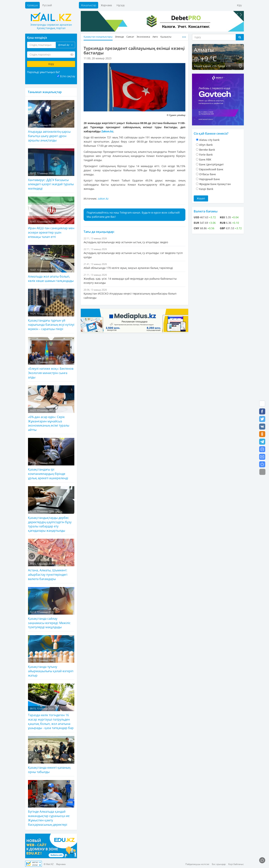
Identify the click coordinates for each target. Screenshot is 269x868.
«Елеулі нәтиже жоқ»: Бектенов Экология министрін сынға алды (51, 358)
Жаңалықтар (89, 5)
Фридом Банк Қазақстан (215, 184)
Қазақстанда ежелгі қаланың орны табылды (51, 755)
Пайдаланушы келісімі (197, 864)
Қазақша (32, 5)
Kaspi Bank (206, 189)
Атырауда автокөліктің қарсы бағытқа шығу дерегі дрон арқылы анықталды (51, 121)
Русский (47, 5)
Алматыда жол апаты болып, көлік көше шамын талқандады (51, 264)
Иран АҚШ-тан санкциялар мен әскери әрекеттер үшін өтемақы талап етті (51, 218)
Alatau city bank (209, 140)
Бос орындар (219, 864)
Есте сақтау (68, 76)
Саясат (130, 37)
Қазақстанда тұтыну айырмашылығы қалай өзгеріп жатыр (51, 656)
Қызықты (166, 37)
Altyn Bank (206, 145)
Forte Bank (206, 155)
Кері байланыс (236, 864)
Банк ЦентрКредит (211, 164)
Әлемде (119, 37)
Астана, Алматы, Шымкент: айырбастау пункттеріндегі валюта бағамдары (51, 560)
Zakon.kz (107, 131)
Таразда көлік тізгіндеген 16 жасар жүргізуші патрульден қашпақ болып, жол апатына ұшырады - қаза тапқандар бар (51, 707)
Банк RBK (205, 159)
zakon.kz (103, 199)
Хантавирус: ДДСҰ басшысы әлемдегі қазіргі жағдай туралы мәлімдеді (51, 170)
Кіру (239, 5)
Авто (155, 37)
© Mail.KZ (49, 864)
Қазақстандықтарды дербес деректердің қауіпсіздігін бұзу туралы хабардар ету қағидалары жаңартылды (51, 510)
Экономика (143, 37)
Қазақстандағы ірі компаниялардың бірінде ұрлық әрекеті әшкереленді (51, 459)
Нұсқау (121, 5)
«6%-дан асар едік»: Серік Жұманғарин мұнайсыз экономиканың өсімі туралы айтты (51, 409)
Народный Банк (210, 179)
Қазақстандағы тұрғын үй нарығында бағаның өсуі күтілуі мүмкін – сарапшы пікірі (51, 310)
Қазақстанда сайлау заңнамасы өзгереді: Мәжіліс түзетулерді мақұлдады (51, 608)
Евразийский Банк (211, 169)
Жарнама (106, 5)
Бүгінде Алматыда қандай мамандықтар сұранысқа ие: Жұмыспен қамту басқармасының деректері (51, 803)
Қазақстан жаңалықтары (98, 37)
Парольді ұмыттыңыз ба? (43, 72)
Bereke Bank (207, 150)
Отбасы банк (208, 174)
